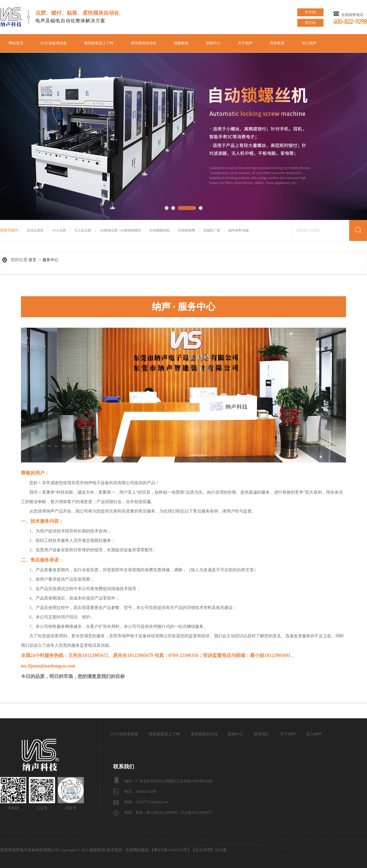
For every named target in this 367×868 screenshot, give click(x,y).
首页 (33, 260)
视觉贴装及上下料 (99, 43)
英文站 (310, 23)
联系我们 (262, 734)
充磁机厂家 (212, 230)
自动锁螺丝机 (160, 230)
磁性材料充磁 (239, 230)
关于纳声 (245, 43)
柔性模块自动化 (144, 43)
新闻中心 (213, 43)
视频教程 (181, 43)
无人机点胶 (83, 230)
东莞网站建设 (137, 850)
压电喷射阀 (187, 230)
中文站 (310, 12)
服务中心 (50, 260)
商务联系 (277, 43)
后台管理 (203, 850)
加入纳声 (309, 43)
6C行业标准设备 (54, 43)
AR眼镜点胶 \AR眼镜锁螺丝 (120, 230)
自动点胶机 (35, 230)
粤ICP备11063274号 (170, 850)
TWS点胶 (59, 230)
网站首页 (16, 43)
